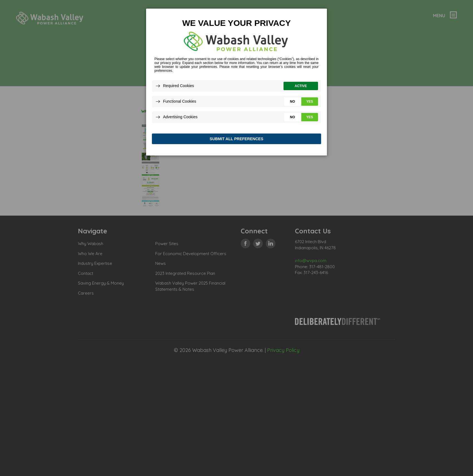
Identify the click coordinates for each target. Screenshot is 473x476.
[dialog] (237, 83)
